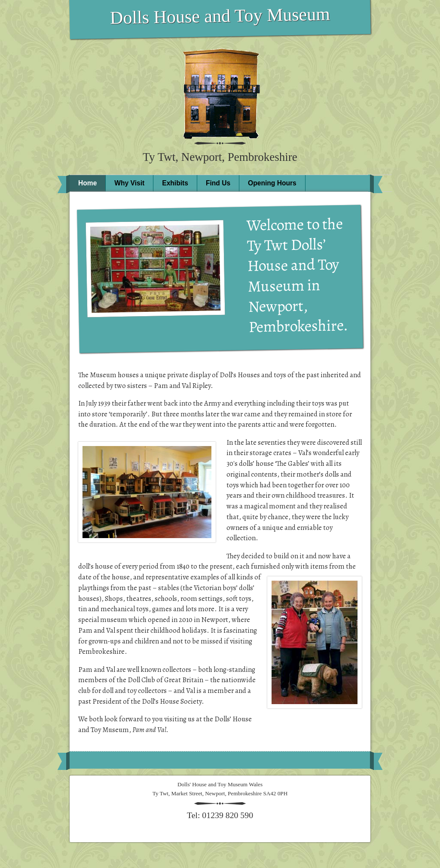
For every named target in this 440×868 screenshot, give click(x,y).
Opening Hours (272, 183)
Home (87, 183)
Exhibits (175, 183)
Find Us (218, 183)
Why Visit (129, 183)
